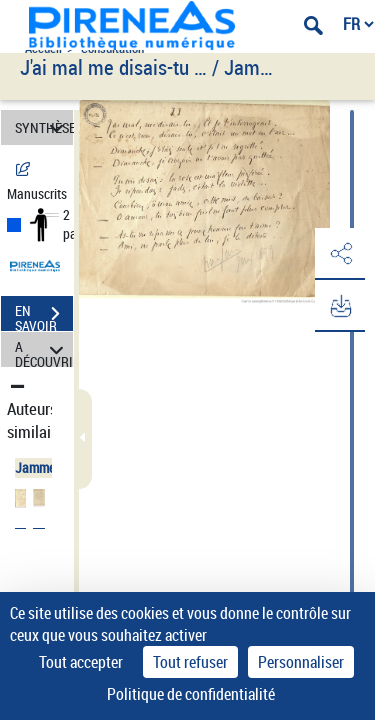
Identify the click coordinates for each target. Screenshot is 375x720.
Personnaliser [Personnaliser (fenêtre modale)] (301, 662)
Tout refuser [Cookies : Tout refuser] (190, 662)
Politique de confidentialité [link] (191, 694)
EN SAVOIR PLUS (44, 316)
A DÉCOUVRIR (44, 349)
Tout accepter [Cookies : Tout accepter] (81, 662)
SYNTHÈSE (44, 127)
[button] (340, 254)
